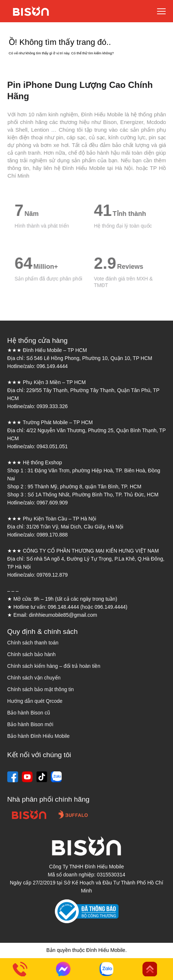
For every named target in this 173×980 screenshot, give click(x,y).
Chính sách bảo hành (31, 654)
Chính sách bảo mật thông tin (41, 689)
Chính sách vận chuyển (34, 678)
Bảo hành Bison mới (30, 724)
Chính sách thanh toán (33, 643)
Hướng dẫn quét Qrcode (35, 701)
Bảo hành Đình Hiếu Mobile (39, 736)
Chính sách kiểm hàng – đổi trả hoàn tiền (54, 666)
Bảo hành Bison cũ (29, 713)
